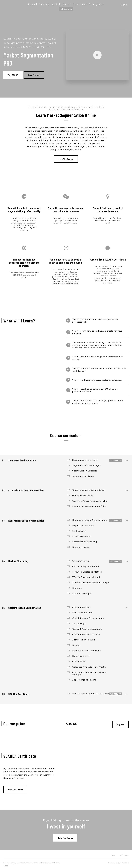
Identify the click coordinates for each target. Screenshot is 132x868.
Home (113, 855)
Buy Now (120, 723)
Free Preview (35, 75)
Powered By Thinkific (118, 862)
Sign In (124, 5)
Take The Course (66, 158)
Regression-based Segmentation (94, 519)
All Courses (66, 9)
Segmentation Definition (94, 459)
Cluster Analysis (94, 560)
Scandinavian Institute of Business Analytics (66, 4)
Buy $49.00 (13, 75)
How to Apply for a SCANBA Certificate (94, 692)
